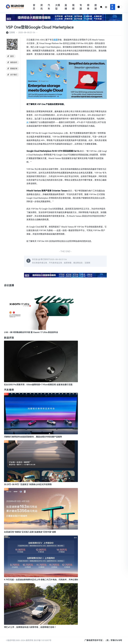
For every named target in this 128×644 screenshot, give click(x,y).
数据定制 (12, 69)
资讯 (42, 7)
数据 (96, 7)
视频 (73, 7)
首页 (34, 7)
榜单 (88, 7)
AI (27, 122)
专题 (81, 7)
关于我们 (12, 75)
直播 (66, 7)
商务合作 (12, 62)
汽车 (49, 7)
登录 (112, 7)
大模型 (58, 7)
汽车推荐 (9, 390)
